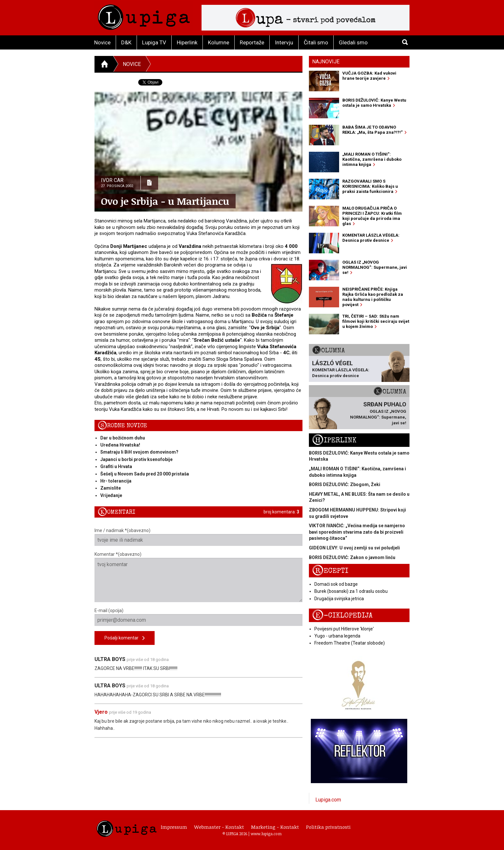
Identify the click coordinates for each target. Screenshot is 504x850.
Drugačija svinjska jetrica (339, 599)
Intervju (284, 42)
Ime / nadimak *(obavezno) (198, 537)
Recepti (330, 571)
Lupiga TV (154, 42)
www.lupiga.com (266, 834)
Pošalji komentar (125, 638)
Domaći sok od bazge (336, 584)
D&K (126, 42)
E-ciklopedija (342, 615)
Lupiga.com (328, 800)
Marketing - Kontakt (275, 827)
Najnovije (326, 62)
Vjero (101, 712)
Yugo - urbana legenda (337, 636)
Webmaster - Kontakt (219, 827)
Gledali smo (353, 42)
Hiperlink (187, 42)
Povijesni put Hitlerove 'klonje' (344, 629)
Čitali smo (316, 42)
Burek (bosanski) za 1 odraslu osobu (351, 591)
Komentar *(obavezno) (198, 577)
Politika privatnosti (328, 827)
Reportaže (252, 42)
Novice (102, 42)
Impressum (174, 827)
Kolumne (219, 42)
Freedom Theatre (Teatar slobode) (350, 643)
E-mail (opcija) (198, 617)
